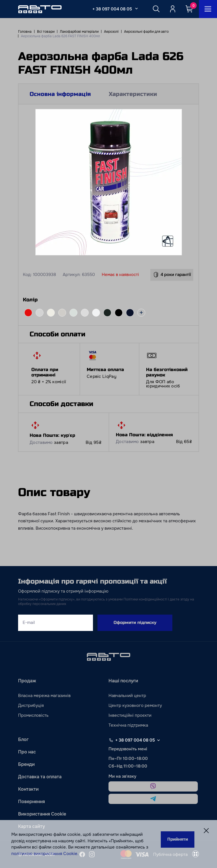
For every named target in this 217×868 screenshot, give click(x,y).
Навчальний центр (127, 696)
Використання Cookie (42, 814)
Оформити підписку (135, 622)
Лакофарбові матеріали (79, 32)
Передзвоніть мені (128, 749)
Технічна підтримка (128, 725)
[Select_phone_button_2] (136, 8)
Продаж (27, 681)
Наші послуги (123, 681)
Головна (25, 32)
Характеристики (133, 94)
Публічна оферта (170, 854)
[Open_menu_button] (208, 9)
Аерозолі (111, 32)
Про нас (27, 752)
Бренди (26, 764)
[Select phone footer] (159, 740)
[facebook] (82, 854)
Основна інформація (60, 94)
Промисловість (33, 715)
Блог (23, 739)
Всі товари (46, 32)
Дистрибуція (31, 705)
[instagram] (92, 854)
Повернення (32, 802)
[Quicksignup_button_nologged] (173, 9)
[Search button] (156, 9)
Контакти (28, 789)
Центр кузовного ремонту (135, 705)
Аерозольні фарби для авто (146, 32)
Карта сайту (32, 826)
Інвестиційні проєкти (130, 715)
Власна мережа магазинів (44, 696)
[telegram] (153, 799)
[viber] (153, 786)
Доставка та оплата (40, 777)
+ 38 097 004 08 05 (112, 9)
